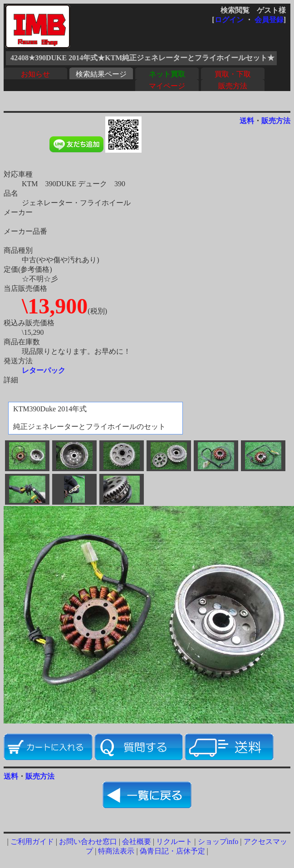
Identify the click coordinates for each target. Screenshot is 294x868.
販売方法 (233, 86)
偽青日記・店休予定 (172, 851)
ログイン (229, 20)
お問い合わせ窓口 (88, 841)
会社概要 (137, 841)
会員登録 (269, 20)
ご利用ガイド (32, 841)
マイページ (167, 86)
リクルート (174, 841)
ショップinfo (218, 841)
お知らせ (35, 74)
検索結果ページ (101, 74)
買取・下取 (233, 74)
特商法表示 (116, 851)
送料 (247, 121)
